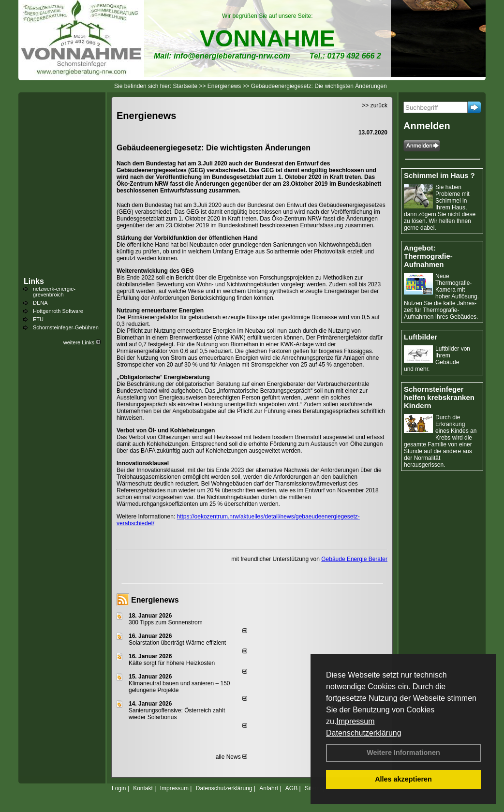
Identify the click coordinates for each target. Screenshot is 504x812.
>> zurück (375, 105)
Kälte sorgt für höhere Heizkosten (172, 663)
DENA (40, 303)
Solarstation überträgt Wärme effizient (177, 643)
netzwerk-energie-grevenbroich (54, 292)
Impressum (355, 721)
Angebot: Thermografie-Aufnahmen (428, 256)
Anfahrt (269, 788)
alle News (231, 757)
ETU (38, 319)
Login (119, 788)
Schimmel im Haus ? (439, 175)
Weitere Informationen (403, 753)
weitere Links (82, 342)
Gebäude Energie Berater (354, 559)
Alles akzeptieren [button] (403, 779)
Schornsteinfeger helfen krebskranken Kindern (439, 397)
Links (34, 281)
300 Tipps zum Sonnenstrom (166, 622)
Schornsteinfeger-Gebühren (66, 327)
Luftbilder (421, 337)
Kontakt (143, 788)
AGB (291, 788)
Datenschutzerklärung (364, 733)
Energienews (155, 600)
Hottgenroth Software (58, 311)
